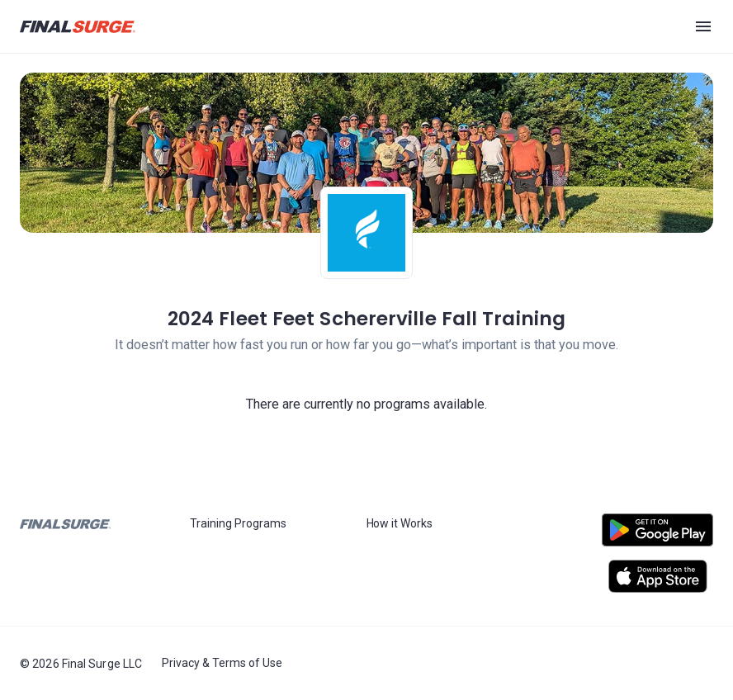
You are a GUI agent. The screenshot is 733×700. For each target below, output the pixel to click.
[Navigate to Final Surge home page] (78, 27)
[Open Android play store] (657, 537)
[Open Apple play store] (657, 576)
